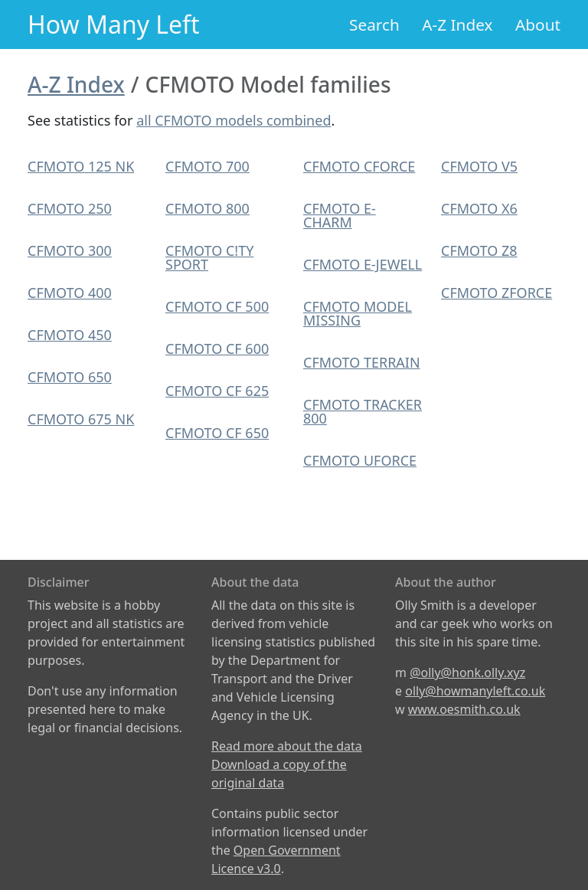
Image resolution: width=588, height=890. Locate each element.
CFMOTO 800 (207, 208)
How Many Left (114, 24)
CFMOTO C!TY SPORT (209, 257)
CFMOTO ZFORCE (497, 293)
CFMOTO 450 (70, 335)
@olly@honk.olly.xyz (467, 672)
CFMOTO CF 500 (217, 306)
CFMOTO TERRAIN (362, 362)
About (538, 25)
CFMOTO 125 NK (81, 166)
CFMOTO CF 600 (217, 348)
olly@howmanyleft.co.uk (475, 691)
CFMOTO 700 (207, 166)
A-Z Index (457, 25)
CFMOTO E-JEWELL (363, 264)
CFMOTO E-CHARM (340, 215)
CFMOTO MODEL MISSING (358, 313)
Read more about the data (287, 746)
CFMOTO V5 (479, 166)
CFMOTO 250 (70, 208)
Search (374, 25)
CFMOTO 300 (70, 250)
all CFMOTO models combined (234, 120)
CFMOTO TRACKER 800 (363, 411)
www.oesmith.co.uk (464, 709)
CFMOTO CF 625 (217, 391)
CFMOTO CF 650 (217, 433)
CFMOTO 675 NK (81, 419)
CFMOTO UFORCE (360, 460)
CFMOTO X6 (479, 208)
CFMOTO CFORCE (359, 166)
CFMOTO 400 (70, 293)
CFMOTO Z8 (479, 250)
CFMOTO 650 (70, 377)
